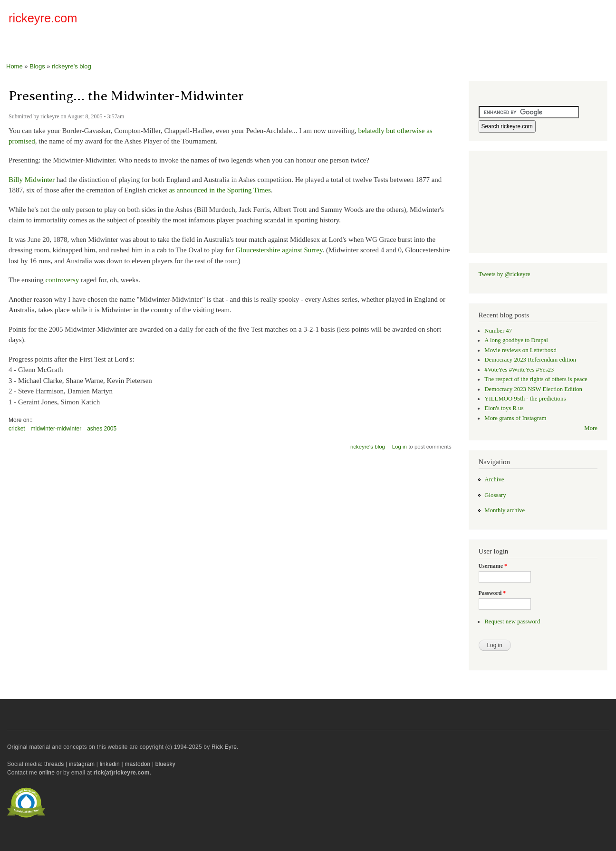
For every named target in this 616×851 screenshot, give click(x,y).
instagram (82, 764)
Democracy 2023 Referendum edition (530, 360)
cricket (17, 429)
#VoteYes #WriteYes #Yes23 (519, 370)
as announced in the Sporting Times (220, 190)
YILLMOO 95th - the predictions (525, 399)
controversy (62, 280)
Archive (494, 479)
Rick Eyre (224, 747)
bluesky (165, 764)
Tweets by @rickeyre (505, 274)
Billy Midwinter (32, 180)
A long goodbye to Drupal (516, 340)
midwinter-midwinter (56, 429)
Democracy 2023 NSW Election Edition (533, 389)
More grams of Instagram (515, 418)
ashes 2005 (102, 429)
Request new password (512, 622)
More (591, 428)
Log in (399, 447)
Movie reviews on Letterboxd (520, 350)
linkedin (110, 764)
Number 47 (498, 331)
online (47, 773)
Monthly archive (505, 510)
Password (492, 593)
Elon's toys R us (504, 408)
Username (493, 566)
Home (14, 66)
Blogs (37, 66)
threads (54, 764)
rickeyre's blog (72, 66)
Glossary (495, 495)
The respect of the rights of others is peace (536, 379)
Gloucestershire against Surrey (279, 250)
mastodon (137, 764)
